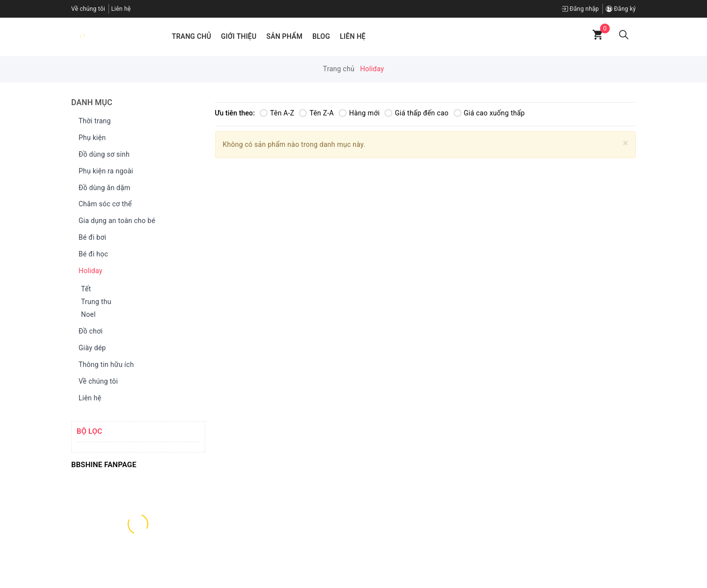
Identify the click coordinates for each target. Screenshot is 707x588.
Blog (321, 36)
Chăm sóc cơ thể (103, 204)
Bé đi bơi (90, 238)
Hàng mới (359, 113)
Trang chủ (191, 36)
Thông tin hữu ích (104, 365)
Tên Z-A (316, 113)
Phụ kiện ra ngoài (103, 171)
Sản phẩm (284, 36)
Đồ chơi (88, 332)
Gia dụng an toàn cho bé (114, 221)
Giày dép (90, 348)
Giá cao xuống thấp (489, 113)
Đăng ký (621, 9)
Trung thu (96, 302)
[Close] (626, 143)
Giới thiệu (239, 36)
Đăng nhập (580, 9)
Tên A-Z (277, 113)
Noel (88, 314)
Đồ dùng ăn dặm (102, 188)
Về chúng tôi (88, 9)
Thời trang (92, 121)
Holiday (88, 271)
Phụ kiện (90, 138)
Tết (86, 289)
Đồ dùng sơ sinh (102, 155)
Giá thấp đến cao (416, 113)
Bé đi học (91, 254)
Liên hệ (121, 9)
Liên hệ (353, 36)
